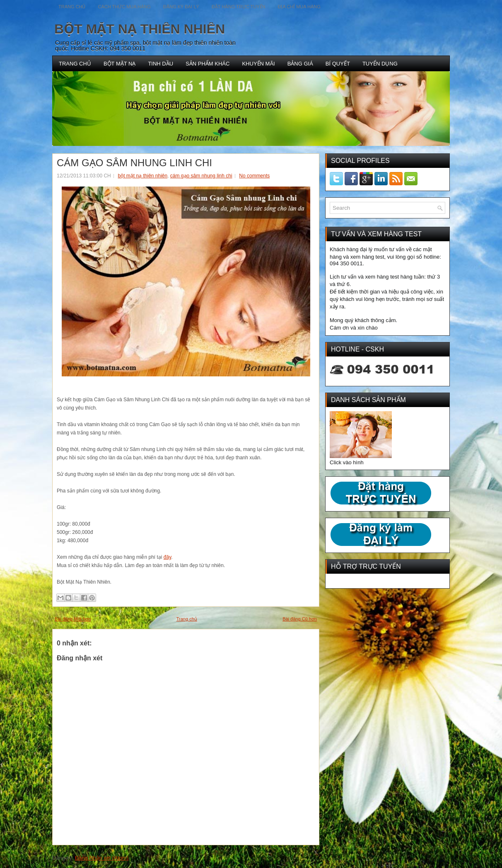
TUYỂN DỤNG (380, 64)
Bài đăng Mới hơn (73, 619)
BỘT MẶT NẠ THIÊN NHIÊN (140, 29)
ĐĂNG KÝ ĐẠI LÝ (181, 7)
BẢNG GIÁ (300, 64)
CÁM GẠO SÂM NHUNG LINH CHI (134, 163)
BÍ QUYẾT (338, 64)
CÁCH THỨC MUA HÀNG (124, 7)
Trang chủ (187, 619)
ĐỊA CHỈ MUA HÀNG (299, 7)
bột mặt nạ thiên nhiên (142, 176)
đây (167, 557)
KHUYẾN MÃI (258, 64)
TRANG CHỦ (75, 64)
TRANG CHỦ (72, 7)
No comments (254, 176)
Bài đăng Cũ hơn (300, 619)
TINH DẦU (160, 64)
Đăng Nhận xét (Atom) (102, 858)
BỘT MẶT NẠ (120, 64)
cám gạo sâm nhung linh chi (201, 176)
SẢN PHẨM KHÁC (208, 64)
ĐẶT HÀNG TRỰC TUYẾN (239, 7)
